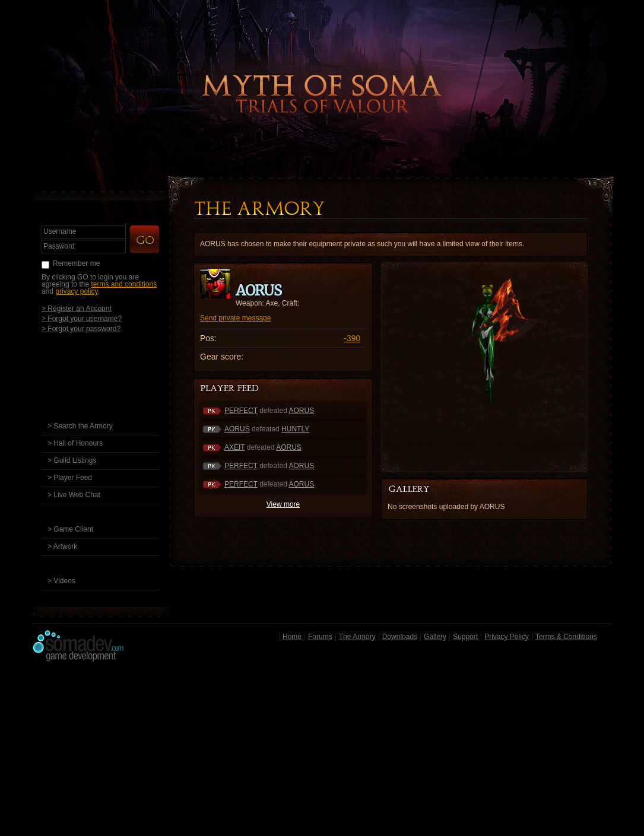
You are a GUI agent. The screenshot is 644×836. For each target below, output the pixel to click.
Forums (320, 637)
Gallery (435, 637)
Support (465, 637)
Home (292, 637)
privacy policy (76, 291)
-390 (352, 338)
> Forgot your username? (82, 318)
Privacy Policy (507, 637)
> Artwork (62, 546)
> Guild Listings (72, 460)
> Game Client (70, 529)
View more (283, 504)
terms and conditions (124, 284)
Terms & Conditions (566, 637)
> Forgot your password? (81, 328)
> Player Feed (70, 478)
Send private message (235, 318)
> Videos (61, 581)
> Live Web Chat (74, 495)
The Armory (357, 637)
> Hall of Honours (75, 443)
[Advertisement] (322, 752)
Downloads (400, 637)
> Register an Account (77, 308)
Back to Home (322, 74)
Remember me (76, 263)
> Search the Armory (80, 426)
